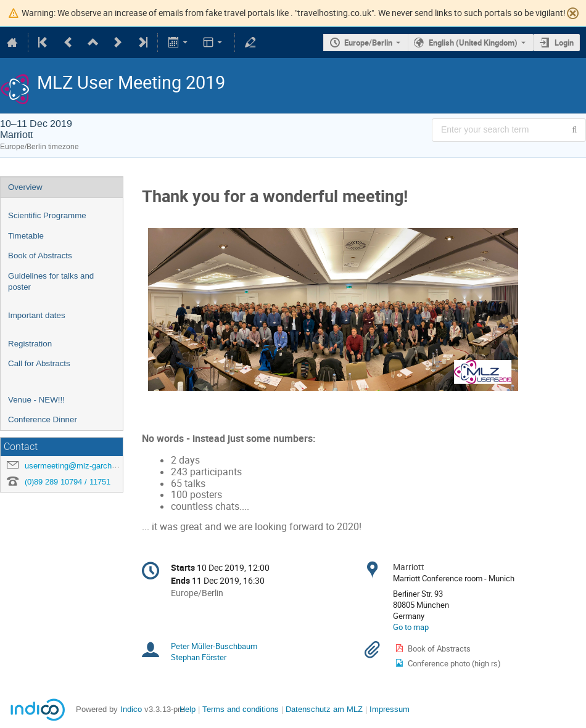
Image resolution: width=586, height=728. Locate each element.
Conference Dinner (43, 419)
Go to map (411, 627)
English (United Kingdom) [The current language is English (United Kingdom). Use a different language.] (473, 43)
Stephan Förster (199, 657)
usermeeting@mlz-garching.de (79, 466)
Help (188, 709)
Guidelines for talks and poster (51, 282)
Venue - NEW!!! (36, 400)
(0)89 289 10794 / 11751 (68, 482)
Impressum (390, 709)
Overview (25, 187)
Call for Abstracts (39, 363)
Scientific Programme (47, 215)
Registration (30, 344)
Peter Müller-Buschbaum (214, 646)
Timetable (26, 236)
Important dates (37, 315)
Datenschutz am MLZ (324, 709)
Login (564, 43)
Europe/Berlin (368, 43)
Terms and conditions (241, 709)
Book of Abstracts (40, 256)
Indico (131, 709)
